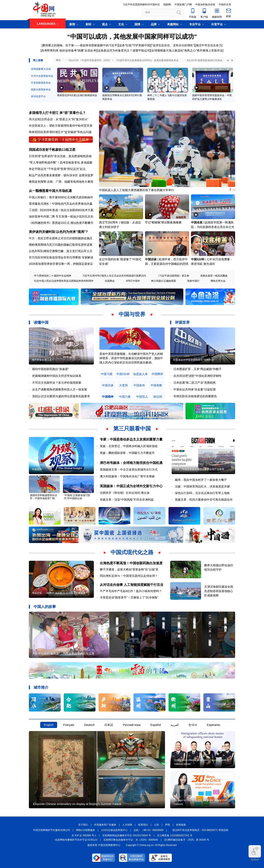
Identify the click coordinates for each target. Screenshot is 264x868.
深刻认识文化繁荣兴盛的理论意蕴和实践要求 (61, 396)
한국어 (193, 725)
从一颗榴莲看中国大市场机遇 (50, 191)
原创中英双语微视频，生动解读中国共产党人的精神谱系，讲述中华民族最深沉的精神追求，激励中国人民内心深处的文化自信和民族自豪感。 (131, 358)
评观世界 (182, 322)
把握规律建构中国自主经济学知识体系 (57, 376)
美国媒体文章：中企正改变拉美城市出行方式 (129, 470)
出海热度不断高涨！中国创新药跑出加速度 (131, 563)
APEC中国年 (133, 281)
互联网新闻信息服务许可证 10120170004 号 (127, 835)
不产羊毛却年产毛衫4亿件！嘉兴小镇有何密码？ (131, 591)
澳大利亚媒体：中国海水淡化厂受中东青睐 (127, 476)
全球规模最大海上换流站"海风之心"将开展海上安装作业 (187, 50)
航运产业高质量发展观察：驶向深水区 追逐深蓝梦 (61, 175)
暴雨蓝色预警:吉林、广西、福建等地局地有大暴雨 (61, 182)
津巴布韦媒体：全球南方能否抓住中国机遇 (131, 463)
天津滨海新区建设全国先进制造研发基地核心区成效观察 (219, 591)
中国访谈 (151, 259)
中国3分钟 (198, 259)
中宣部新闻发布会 (41, 83)
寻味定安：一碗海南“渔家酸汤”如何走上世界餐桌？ (60, 593)
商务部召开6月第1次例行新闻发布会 (77, 95)
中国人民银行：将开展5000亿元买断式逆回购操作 (61, 197)
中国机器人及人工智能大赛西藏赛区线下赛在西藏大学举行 (137, 190)
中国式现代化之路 (132, 552)
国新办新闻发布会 (41, 90)
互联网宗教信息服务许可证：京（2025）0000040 (131, 840)
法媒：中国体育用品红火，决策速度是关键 (202, 486)
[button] (233, 147)
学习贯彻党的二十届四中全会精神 (53, 276)
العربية (175, 725)
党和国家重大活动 (41, 69)
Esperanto (213, 725)
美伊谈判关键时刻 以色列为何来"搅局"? (58, 232)
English (49, 725)
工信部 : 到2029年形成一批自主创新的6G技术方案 (61, 210)
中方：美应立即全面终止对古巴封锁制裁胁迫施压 (61, 238)
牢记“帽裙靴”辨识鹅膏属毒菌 (163, 222)
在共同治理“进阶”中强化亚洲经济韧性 (197, 376)
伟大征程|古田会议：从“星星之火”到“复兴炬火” (59, 119)
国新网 (167, 5)
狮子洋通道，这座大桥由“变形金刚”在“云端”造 (129, 569)
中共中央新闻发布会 (42, 76)
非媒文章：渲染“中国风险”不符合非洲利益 (127, 500)
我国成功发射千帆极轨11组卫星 (52, 150)
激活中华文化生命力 (209, 45)
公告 (157, 825)
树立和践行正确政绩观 (164, 281)
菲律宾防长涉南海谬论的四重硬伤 (195, 396)
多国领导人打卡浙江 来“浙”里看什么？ (57, 113)
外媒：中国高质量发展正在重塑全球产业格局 (199, 469)
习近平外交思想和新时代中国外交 (141, 5)
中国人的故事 (45, 607)
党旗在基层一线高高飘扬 (214, 276)
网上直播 (38, 60)
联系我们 (143, 825)
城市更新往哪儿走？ (43, 360)
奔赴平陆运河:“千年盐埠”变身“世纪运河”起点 (57, 169)
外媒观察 (37, 469)
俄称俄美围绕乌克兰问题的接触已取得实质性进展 (61, 245)
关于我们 (83, 825)
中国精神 (108, 397)
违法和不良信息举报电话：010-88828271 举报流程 (200, 830)
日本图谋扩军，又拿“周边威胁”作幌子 (197, 369)
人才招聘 (127, 825)
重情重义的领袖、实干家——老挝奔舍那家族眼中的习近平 (80, 45)
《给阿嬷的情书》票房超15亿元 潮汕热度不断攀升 (61, 223)
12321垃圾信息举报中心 (114, 830)
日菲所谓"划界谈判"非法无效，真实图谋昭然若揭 (60, 156)
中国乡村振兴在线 (205, 5)
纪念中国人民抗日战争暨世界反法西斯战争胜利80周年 (64, 281)
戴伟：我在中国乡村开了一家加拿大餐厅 (201, 480)
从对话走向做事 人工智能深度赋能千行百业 (132, 585)
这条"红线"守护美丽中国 (134, 45)
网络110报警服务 (86, 830)
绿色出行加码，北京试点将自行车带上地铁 (202, 493)
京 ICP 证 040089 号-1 (84, 835)
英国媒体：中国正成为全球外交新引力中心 (131, 486)
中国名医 (197, 222)
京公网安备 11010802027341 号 (175, 835)
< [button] (228, 60)
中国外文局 (225, 5)
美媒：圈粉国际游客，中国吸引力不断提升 (127, 453)
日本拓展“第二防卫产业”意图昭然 (195, 383)
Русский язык (132, 725)
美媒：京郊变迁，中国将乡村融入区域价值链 (129, 446)
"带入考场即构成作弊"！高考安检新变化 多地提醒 (61, 162)
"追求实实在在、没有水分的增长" (173, 45)
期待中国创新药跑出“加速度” (50, 369)
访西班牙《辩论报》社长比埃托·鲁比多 (125, 493)
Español (156, 725)
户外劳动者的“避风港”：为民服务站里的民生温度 (63, 654)
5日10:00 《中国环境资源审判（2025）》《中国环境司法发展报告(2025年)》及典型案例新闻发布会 (123, 60)
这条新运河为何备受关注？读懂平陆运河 (124, 50)
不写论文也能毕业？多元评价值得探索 (57, 383)
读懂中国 (41, 322)
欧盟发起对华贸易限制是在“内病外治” (194, 360)
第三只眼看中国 (132, 429)
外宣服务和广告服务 (105, 825)
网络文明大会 (218, 281)
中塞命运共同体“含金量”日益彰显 (195, 389)
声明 (167, 825)
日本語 (109, 725)
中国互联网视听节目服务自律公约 (52, 830)
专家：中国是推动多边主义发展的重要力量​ (131, 439)
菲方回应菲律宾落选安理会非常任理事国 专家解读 (61, 257)
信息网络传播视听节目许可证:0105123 (76, 840)
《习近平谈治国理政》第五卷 (173, 276)
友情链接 (181, 825)
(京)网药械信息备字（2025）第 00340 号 (187, 840)
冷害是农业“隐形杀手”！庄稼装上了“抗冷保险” (129, 597)
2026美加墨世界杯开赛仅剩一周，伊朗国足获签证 (61, 264)
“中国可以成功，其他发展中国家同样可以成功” (132, 37)
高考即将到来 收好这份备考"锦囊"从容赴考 (69, 50)
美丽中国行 (193, 281)
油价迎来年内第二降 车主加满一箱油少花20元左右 (61, 216)
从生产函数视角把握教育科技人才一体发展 (60, 389)
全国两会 (110, 281)
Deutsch (89, 725)
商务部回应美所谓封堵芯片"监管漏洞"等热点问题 (60, 132)
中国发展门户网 (183, 5)
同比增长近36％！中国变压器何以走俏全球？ (129, 576)
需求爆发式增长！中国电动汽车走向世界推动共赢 (61, 204)
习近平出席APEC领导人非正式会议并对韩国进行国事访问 (114, 276)
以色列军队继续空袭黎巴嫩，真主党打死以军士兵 (61, 251)
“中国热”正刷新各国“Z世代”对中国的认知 (77, 497)
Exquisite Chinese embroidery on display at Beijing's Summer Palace (77, 804)
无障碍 (255, 853)
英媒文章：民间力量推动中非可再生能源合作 (204, 500)
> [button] (232, 60)
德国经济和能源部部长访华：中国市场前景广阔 (44, 497)
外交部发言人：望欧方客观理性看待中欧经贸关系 (61, 126)
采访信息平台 (38, 96)
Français (69, 725)
